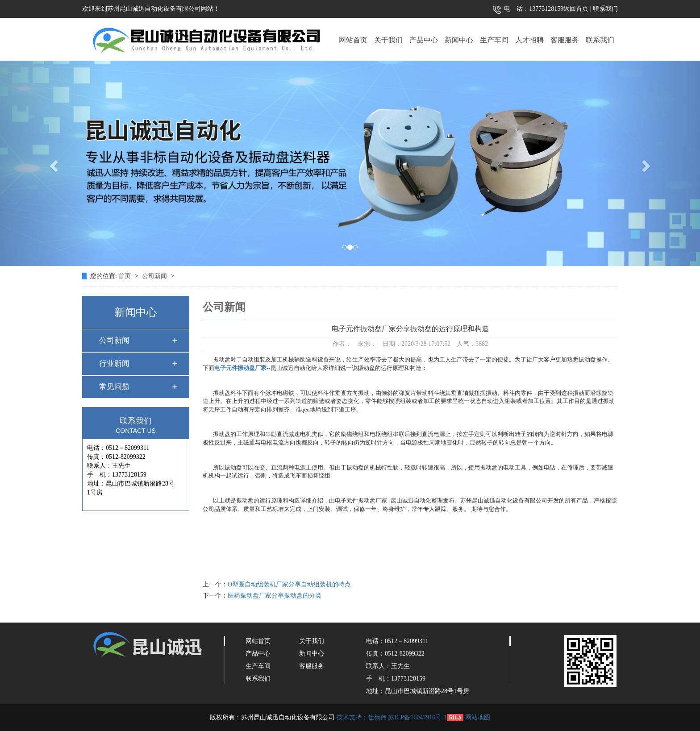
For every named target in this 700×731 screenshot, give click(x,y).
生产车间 (494, 40)
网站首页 (353, 40)
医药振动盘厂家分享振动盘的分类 (275, 596)
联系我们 (605, 9)
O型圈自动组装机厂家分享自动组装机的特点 (289, 584)
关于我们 (388, 40)
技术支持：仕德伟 (362, 717)
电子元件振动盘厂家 (240, 368)
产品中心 (424, 40)
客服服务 (565, 40)
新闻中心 (459, 40)
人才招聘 (529, 40)
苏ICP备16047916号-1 (417, 717)
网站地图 (478, 717)
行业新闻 (114, 363)
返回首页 (576, 9)
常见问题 (114, 387)
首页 (125, 276)
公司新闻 (155, 276)
